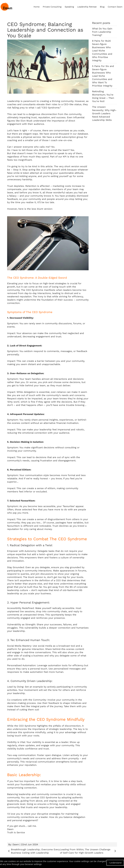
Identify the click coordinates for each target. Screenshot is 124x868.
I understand (115, 863)
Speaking (69, 7)
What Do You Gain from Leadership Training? (102, 32)
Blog (102, 7)
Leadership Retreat (87, 7)
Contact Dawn (115, 7)
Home (37, 7)
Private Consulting (52, 7)
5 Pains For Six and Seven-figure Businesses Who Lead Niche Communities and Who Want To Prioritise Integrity (103, 76)
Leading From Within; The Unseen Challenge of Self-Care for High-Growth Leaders (88, 851)
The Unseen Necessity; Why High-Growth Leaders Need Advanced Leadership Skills (104, 113)
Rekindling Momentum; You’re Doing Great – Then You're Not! (103, 96)
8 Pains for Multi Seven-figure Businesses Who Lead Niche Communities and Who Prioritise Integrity (102, 51)
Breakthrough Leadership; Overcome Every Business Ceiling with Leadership (33, 851)
